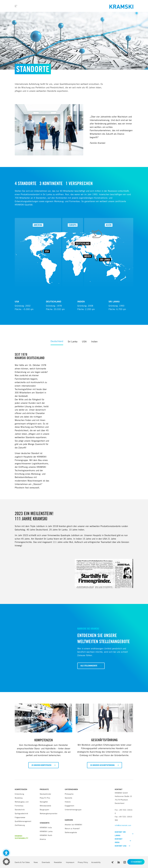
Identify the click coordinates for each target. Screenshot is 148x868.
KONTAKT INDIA (123, 841)
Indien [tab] (94, 342)
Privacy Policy (83, 862)
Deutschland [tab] (57, 341)
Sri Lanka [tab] (73, 342)
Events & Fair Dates (22, 862)
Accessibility (96, 862)
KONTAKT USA (122, 846)
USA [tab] (84, 342)
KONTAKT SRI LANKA (124, 834)
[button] (91, 666)
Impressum (70, 862)
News (36, 862)
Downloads (46, 862)
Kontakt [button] (138, 862)
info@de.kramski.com (123, 825)
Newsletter (58, 862)
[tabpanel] (74, 421)
